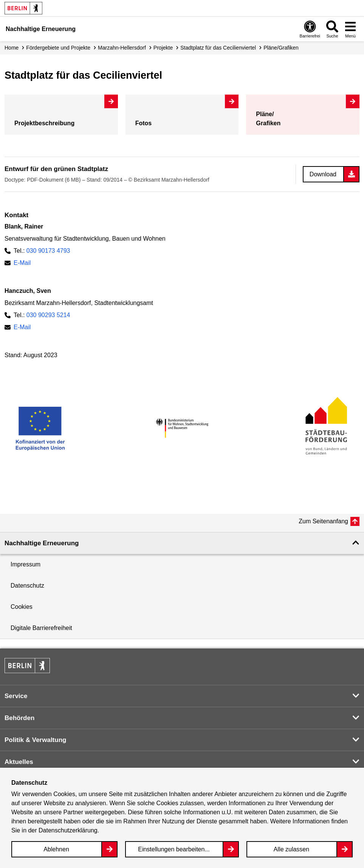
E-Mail (22, 263)
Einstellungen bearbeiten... (174, 849)
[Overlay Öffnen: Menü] (350, 29)
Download (323, 174)
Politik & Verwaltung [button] (35, 740)
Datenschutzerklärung (68, 830)
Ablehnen (56, 849)
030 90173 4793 (48, 251)
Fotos (144, 123)
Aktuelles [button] (19, 762)
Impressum (26, 564)
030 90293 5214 (48, 315)
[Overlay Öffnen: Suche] (332, 29)
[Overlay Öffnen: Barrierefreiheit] (310, 29)
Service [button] (16, 696)
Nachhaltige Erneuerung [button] (42, 543)
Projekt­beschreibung (44, 123)
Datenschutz (27, 586)
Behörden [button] (19, 718)
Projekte (163, 48)
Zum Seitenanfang (323, 521)
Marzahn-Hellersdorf (122, 48)
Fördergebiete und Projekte (58, 48)
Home (12, 48)
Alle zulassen (291, 849)
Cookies (22, 607)
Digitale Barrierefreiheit (41, 628)
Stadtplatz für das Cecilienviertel (218, 48)
